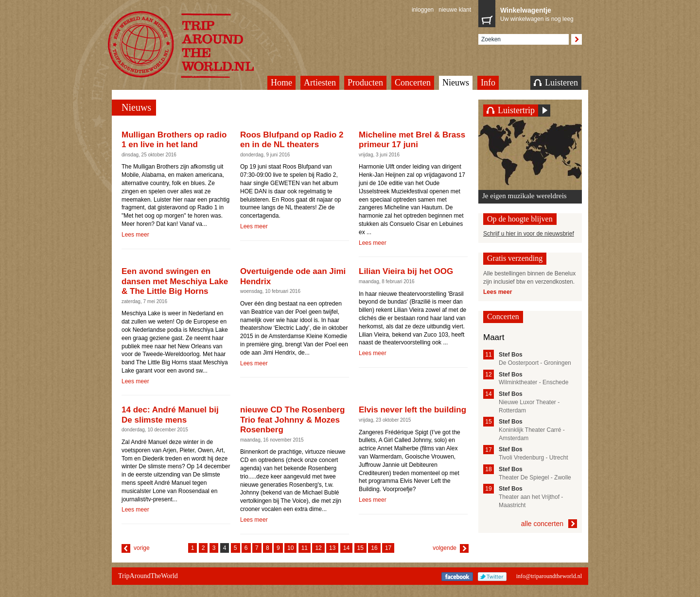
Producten (365, 83)
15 (360, 548)
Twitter (492, 577)
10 (290, 548)
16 (374, 548)
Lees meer (135, 235)
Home (281, 83)
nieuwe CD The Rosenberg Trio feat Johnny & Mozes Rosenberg (292, 420)
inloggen (423, 10)
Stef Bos (511, 355)
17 (388, 548)
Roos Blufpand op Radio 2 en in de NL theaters (292, 140)
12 (318, 548)
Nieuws (456, 83)
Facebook (457, 577)
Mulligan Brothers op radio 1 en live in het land (174, 140)
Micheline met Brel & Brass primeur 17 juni (412, 140)
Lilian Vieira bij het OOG (406, 271)
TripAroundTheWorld (193, 44)
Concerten (413, 83)
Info (488, 83)
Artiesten (320, 83)
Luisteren (556, 83)
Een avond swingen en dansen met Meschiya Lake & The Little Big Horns (175, 281)
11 (305, 548)
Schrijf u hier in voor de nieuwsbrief (529, 234)
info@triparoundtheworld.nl (549, 576)
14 (346, 548)
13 (332, 548)
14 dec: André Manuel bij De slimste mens (170, 415)
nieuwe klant (455, 10)
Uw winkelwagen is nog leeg (539, 14)
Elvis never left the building (412, 410)
